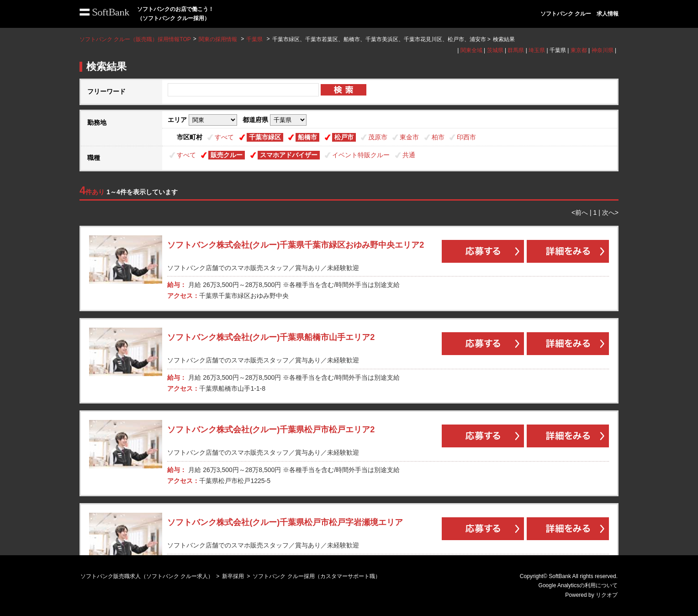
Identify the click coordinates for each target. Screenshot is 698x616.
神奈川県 (603, 50)
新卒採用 (233, 576)
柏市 (438, 137)
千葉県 (254, 39)
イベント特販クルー (361, 155)
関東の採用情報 (219, 39)
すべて (224, 137)
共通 (409, 155)
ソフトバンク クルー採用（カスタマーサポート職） (316, 576)
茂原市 (378, 137)
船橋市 (307, 137)
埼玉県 (537, 50)
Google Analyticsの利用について (578, 585)
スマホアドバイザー (289, 155)
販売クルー (227, 155)
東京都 (579, 50)
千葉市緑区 (265, 137)
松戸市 (344, 137)
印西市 (466, 137)
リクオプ (607, 595)
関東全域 (471, 50)
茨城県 (495, 50)
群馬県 (516, 50)
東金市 (409, 137)
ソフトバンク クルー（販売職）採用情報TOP (135, 39)
